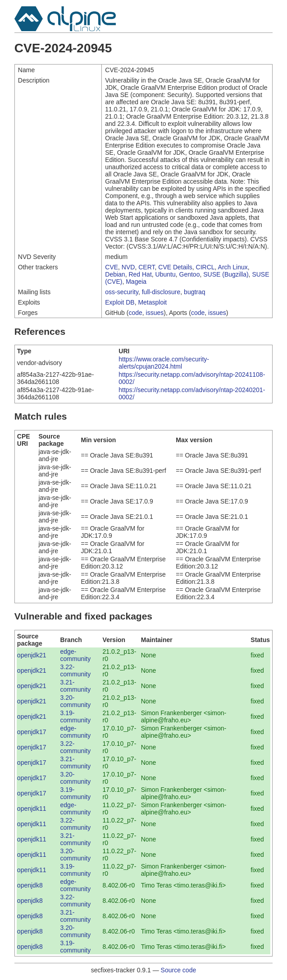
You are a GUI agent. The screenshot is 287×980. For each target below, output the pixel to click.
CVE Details (175, 267)
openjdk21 (32, 655)
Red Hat (140, 274)
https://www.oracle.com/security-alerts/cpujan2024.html (164, 363)
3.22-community (76, 670)
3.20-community (76, 701)
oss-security (122, 292)
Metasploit (152, 302)
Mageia (136, 282)
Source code (179, 970)
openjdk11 (32, 809)
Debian (115, 274)
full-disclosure (161, 292)
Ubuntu (166, 274)
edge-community (76, 655)
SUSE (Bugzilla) (226, 274)
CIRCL (205, 267)
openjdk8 (30, 885)
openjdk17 (32, 732)
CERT (146, 267)
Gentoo (190, 274)
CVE (112, 267)
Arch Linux (233, 267)
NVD (128, 267)
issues (155, 313)
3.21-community (76, 686)
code (135, 313)
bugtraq (194, 292)
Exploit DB (120, 302)
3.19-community (76, 717)
